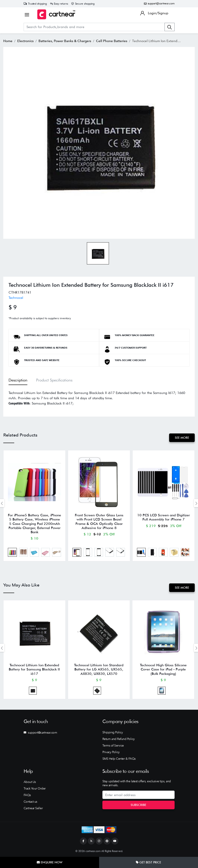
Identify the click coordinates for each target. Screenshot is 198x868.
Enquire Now (50, 862)
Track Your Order (35, 788)
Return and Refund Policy (119, 739)
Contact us (30, 802)
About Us (30, 782)
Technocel (16, 298)
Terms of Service (113, 745)
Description (18, 380)
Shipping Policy (113, 732)
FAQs (27, 795)
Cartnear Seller (33, 808)
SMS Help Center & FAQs (119, 759)
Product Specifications (54, 380)
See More (182, 438)
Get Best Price (148, 862)
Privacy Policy (111, 752)
